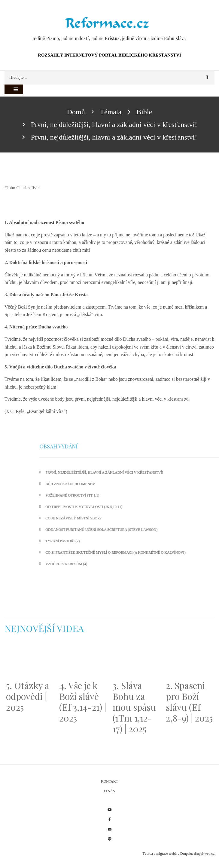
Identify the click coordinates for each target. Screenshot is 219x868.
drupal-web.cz (204, 854)
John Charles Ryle (23, 188)
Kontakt (110, 781)
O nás (110, 791)
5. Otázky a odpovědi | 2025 (28, 696)
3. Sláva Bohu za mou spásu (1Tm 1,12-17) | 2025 (134, 707)
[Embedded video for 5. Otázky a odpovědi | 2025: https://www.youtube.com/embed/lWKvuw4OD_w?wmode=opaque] (30, 660)
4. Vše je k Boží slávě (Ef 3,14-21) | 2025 (83, 702)
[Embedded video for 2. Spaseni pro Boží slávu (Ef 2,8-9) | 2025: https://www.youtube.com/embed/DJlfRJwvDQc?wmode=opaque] (189, 660)
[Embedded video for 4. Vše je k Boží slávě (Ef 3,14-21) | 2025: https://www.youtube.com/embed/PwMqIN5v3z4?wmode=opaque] (83, 660)
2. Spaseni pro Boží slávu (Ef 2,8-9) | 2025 (189, 702)
